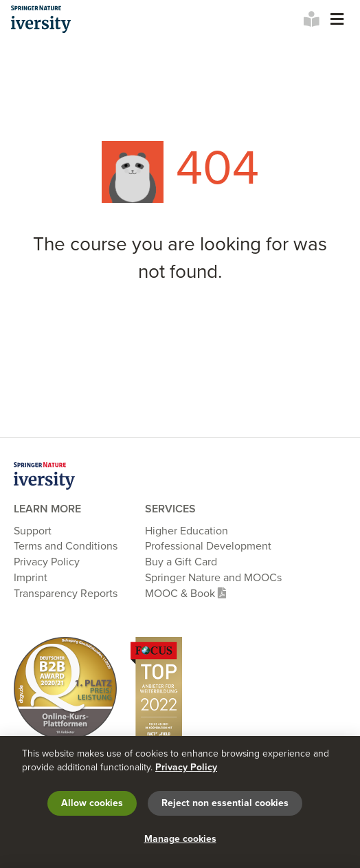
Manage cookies (180, 839)
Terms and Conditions (66, 546)
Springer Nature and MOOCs (213, 578)
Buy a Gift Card (181, 562)
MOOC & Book (185, 594)
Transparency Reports (66, 594)
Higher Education (187, 531)
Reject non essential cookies (225, 803)
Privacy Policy (47, 562)
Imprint (31, 578)
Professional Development (208, 546)
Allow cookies (92, 803)
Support (33, 531)
